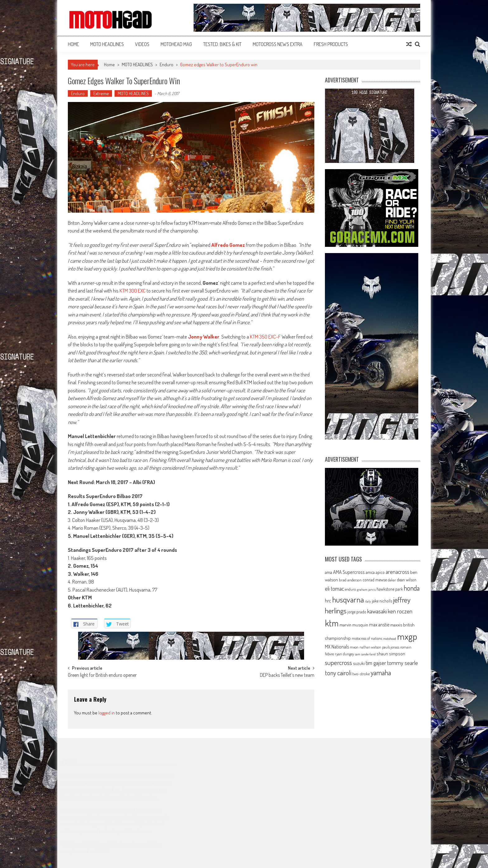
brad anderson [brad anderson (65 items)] (350, 580)
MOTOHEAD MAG (176, 44)
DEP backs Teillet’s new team (287, 676)
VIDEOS (142, 44)
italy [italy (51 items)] (368, 601)
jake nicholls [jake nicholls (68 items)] (382, 601)
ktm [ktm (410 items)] (332, 623)
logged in (107, 713)
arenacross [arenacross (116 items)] (397, 572)
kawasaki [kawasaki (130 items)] (377, 611)
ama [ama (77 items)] (328, 572)
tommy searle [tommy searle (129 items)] (403, 663)
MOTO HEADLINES (107, 44)
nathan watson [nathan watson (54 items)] (370, 647)
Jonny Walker (204, 337)
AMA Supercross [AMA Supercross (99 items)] (349, 572)
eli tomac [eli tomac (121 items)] (334, 588)
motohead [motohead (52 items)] (390, 639)
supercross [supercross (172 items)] (338, 662)
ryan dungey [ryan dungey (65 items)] (344, 654)
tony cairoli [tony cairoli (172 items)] (338, 673)
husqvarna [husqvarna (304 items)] (348, 599)
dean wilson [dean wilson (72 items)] (407, 580)
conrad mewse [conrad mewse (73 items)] (375, 580)
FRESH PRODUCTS (331, 44)
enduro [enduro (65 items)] (350, 589)
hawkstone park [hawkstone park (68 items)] (390, 589)
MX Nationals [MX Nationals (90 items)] (337, 647)
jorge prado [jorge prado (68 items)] (357, 612)
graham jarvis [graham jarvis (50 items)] (366, 589)
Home (73, 44)
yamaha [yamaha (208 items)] (381, 672)
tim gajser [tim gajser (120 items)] (376, 663)
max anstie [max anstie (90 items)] (379, 625)
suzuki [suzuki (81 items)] (359, 663)
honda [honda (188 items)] (412, 588)
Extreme (101, 93)
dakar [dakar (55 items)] (392, 580)
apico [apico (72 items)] (380, 572)
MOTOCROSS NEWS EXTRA (278, 44)
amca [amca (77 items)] (370, 572)
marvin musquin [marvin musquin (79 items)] (354, 625)
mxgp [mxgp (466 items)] (407, 636)
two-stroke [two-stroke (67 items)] (361, 674)
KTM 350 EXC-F (265, 337)
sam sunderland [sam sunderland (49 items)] (365, 654)
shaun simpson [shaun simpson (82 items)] (391, 654)
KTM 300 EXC (133, 291)
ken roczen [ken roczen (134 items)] (400, 611)
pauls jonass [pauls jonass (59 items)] (391, 647)
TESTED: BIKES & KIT (222, 44)
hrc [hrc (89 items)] (328, 601)
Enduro (167, 65)
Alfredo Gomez (228, 245)
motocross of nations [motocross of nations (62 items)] (367, 638)
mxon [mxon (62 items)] (354, 647)
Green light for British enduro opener (102, 676)
